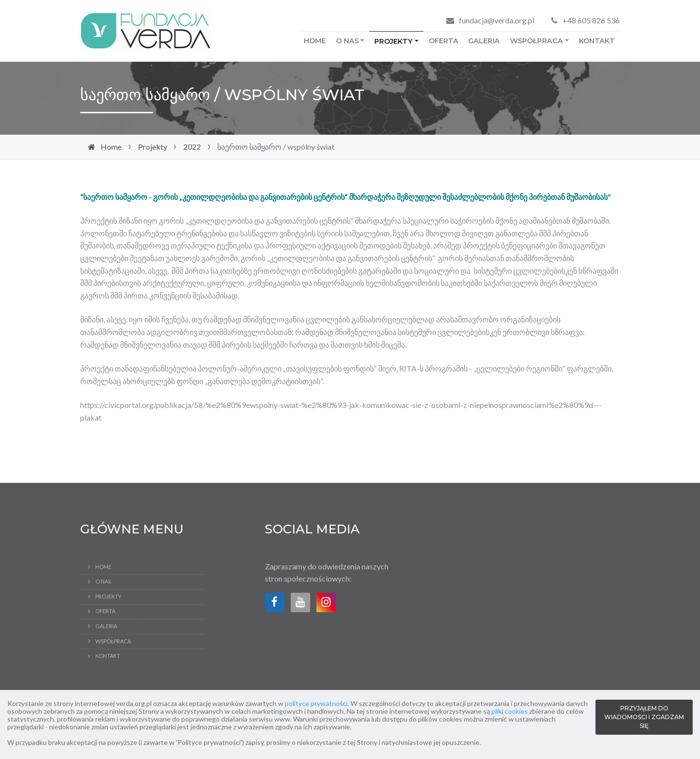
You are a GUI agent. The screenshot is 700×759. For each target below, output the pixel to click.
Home (315, 41)
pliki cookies (510, 711)
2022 (192, 147)
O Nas (347, 41)
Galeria (484, 41)
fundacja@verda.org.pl (497, 20)
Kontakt (597, 41)
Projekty (394, 41)
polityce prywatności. (317, 703)
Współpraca (536, 41)
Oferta (444, 41)
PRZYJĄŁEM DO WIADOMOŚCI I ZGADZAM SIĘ (644, 717)
